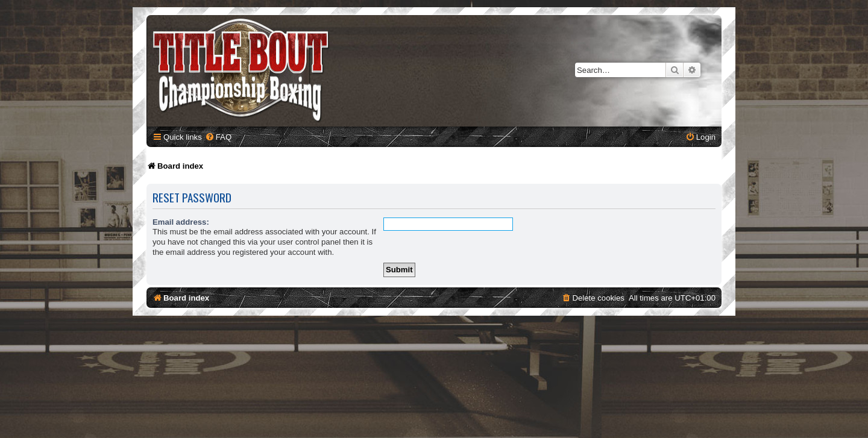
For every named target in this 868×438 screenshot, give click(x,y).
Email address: (181, 222)
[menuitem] (218, 137)
